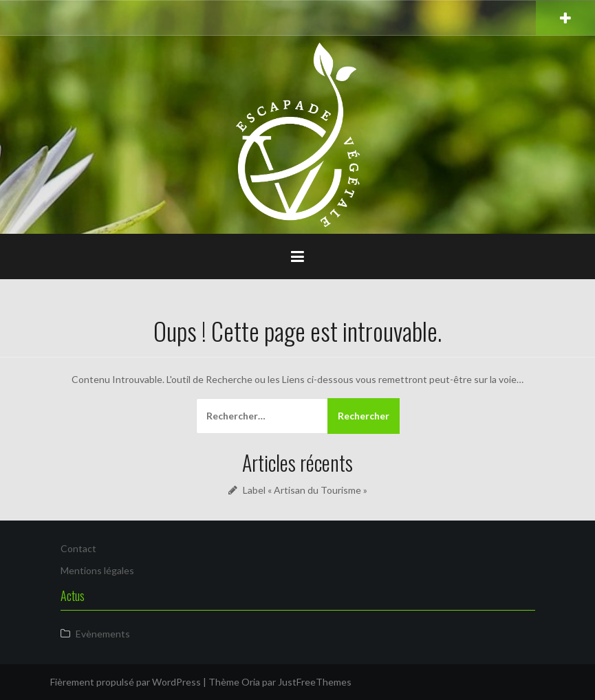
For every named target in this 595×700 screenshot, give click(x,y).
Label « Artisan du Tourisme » (305, 490)
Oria (251, 682)
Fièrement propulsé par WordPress (126, 682)
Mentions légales (97, 570)
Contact (78, 548)
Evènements (103, 634)
